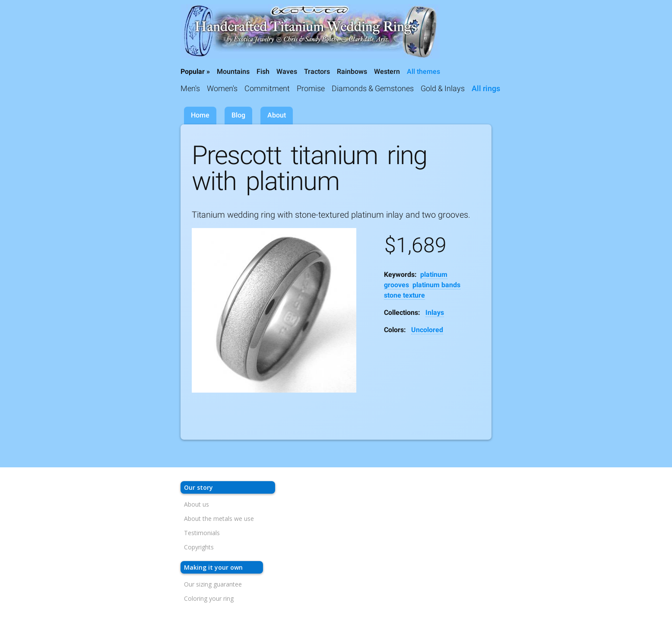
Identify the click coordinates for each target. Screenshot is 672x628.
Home (200, 115)
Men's (190, 88)
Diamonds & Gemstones (373, 88)
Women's (222, 88)
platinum (434, 274)
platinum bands (436, 285)
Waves (287, 71)
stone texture (404, 295)
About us (197, 504)
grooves (396, 285)
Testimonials (202, 533)
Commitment (267, 88)
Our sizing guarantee (213, 584)
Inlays (435, 312)
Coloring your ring (209, 598)
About (277, 115)
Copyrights (199, 547)
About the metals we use (219, 519)
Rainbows (352, 71)
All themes (423, 71)
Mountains (233, 71)
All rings (486, 88)
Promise (311, 88)
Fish (263, 71)
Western (387, 71)
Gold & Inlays (443, 88)
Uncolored (427, 330)
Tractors (317, 71)
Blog (238, 115)
